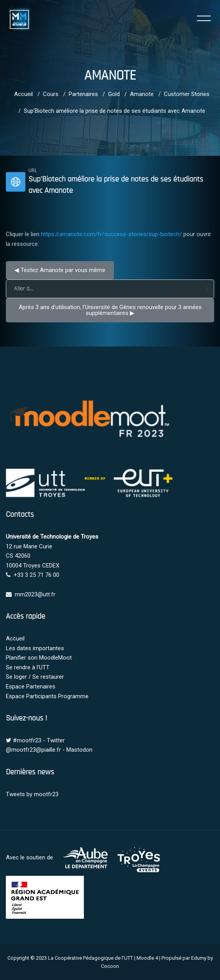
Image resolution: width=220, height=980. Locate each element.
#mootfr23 (27, 740)
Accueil (23, 94)
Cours (51, 94)
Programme (73, 696)
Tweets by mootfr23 (32, 794)
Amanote (142, 94)
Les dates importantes (35, 648)
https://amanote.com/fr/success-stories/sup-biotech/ (111, 234)
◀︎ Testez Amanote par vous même (60, 270)
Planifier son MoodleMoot (39, 658)
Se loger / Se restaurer (35, 677)
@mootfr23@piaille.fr (33, 750)
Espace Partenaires (31, 687)
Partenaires (83, 94)
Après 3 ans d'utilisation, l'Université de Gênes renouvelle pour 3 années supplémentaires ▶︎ (111, 310)
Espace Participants (31, 696)
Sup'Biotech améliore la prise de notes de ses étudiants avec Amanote (114, 111)
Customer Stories (187, 94)
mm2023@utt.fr (35, 594)
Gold (114, 94)
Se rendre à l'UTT (28, 667)
